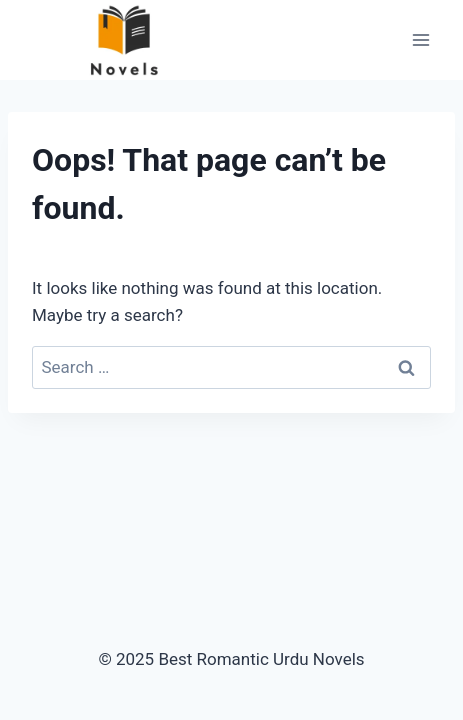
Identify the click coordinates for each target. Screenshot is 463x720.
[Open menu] (420, 39)
